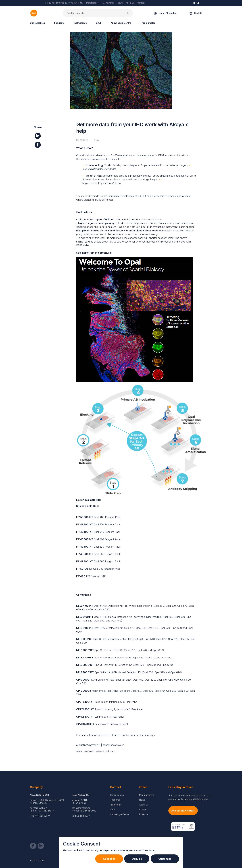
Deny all (137, 859)
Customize (165, 859)
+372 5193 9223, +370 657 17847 (68, 3)
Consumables (37, 23)
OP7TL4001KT (85, 702)
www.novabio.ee (105, 751)
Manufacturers (93, 3)
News (120, 3)
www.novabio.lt (85, 751)
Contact (141, 3)
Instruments (80, 23)
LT (198, 3)
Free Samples (148, 23)
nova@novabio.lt (39, 808)
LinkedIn (143, 814)
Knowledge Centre (121, 23)
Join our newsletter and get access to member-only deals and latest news (190, 797)
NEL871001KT (85, 606)
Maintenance (108, 3)
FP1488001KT (85, 539)
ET (194, 3)
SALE (99, 23)
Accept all (109, 859)
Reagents (59, 23)
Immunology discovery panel (99, 169)
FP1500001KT (85, 517)
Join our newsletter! (183, 811)
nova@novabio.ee (81, 808)
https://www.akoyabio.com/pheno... (103, 183)
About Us (130, 3)
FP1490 (81, 576)
